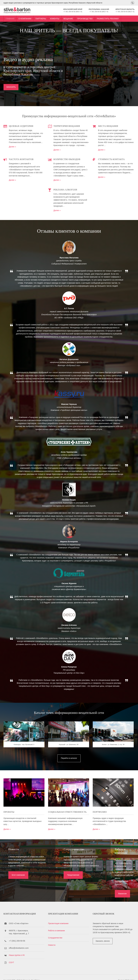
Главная (10, 18)
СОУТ (11, 956)
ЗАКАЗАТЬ (11, 87)
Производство (85, 18)
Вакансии (107, 882)
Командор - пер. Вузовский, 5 (24, 750)
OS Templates (130, 974)
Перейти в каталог (69, 764)
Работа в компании (57, 925)
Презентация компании (59, 917)
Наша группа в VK (16, 949)
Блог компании (17, 882)
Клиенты (54, 18)
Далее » (12, 146)
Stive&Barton (35, 974)
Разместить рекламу (107, 18)
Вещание (68, 18)
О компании (24, 18)
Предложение (63, 885)
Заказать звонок (104, 935)
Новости (52, 939)
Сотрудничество (55, 932)
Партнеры (40, 18)
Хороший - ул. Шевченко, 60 (69, 750)
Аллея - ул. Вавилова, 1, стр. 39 (114, 750)
